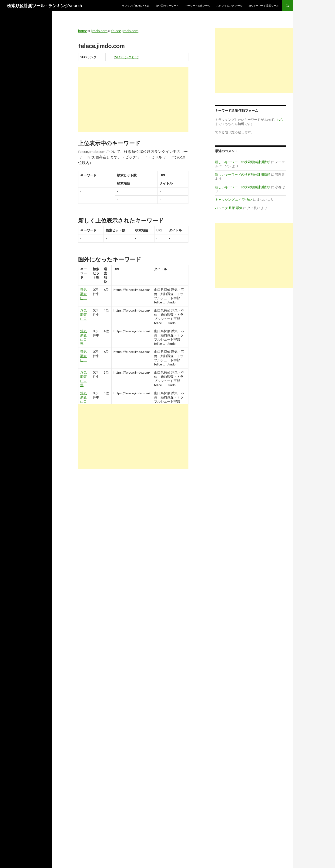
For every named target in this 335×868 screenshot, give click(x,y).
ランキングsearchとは (136, 5)
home (83, 31)
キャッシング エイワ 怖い (234, 199)
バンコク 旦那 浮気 (229, 208)
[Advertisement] (133, 99)
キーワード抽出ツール (198, 5)
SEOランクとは (127, 57)
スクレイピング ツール (229, 5)
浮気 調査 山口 (84, 294)
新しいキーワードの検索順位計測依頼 (243, 162)
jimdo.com (99, 31)
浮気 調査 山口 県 (84, 337)
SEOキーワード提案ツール (264, 5)
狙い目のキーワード (167, 5)
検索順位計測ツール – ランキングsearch (44, 6)
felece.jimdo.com (125, 31)
